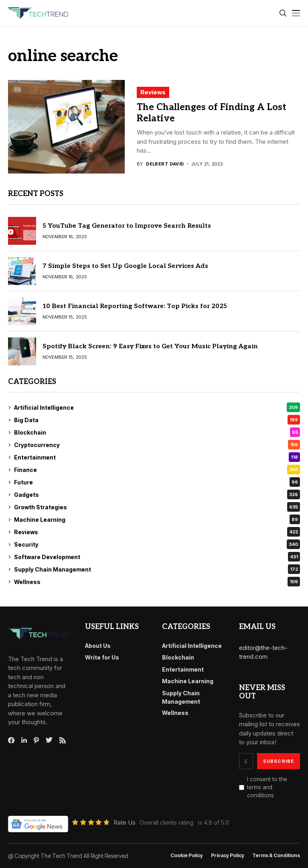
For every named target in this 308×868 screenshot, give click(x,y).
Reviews (153, 92)
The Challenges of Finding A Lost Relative (212, 113)
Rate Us (125, 822)
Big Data (157, 420)
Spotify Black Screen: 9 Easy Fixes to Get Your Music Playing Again (150, 346)
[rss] (63, 740)
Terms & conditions (276, 856)
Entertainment (157, 457)
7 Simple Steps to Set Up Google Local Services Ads (125, 266)
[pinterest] (36, 740)
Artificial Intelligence (157, 407)
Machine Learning (157, 519)
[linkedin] (24, 740)
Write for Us (102, 657)
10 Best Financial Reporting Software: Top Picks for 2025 (135, 306)
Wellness (157, 582)
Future (157, 482)
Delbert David (165, 164)
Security (157, 544)
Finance (157, 470)
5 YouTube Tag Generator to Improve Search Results (127, 226)
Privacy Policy (228, 856)
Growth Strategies (157, 507)
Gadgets (157, 494)
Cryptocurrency (157, 445)
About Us (98, 646)
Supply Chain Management (157, 569)
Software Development (157, 557)
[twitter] (49, 740)
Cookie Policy (187, 856)
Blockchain (157, 432)
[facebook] (11, 740)
